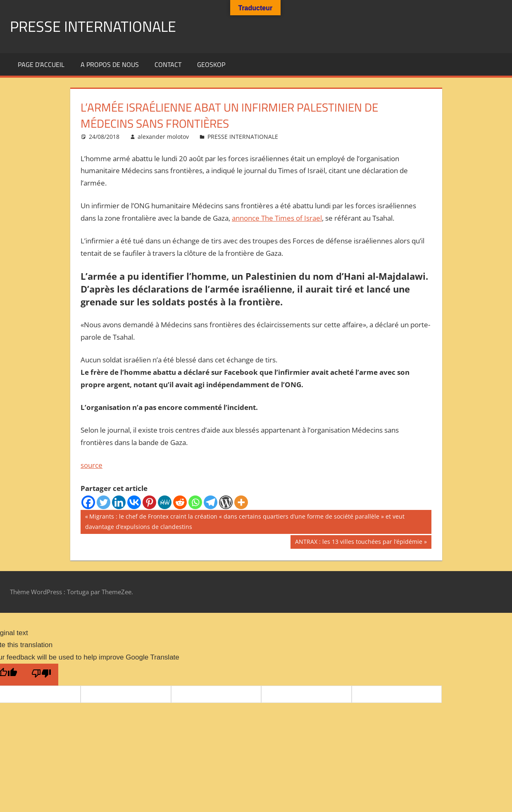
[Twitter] (104, 502)
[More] (241, 502)
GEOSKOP (211, 64)
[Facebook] (88, 502)
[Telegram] (211, 502)
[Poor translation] (41, 675)
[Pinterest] (149, 502)
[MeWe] (165, 502)
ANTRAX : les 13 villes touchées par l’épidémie (358, 543)
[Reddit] (180, 502)
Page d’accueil (41, 64)
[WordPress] (226, 502)
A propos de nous (110, 64)
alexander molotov (163, 137)
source (92, 465)
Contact (168, 64)
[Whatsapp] (195, 502)
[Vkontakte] (134, 502)
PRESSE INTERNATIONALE (93, 26)
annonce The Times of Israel (277, 218)
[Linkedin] (119, 502)
